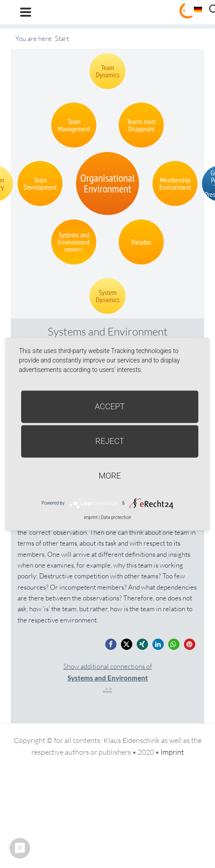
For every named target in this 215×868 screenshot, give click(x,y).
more (110, 476)
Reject (110, 441)
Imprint (172, 752)
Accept (110, 406)
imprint (91, 517)
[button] (111, 644)
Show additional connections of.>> (108, 678)
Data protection (116, 517)
